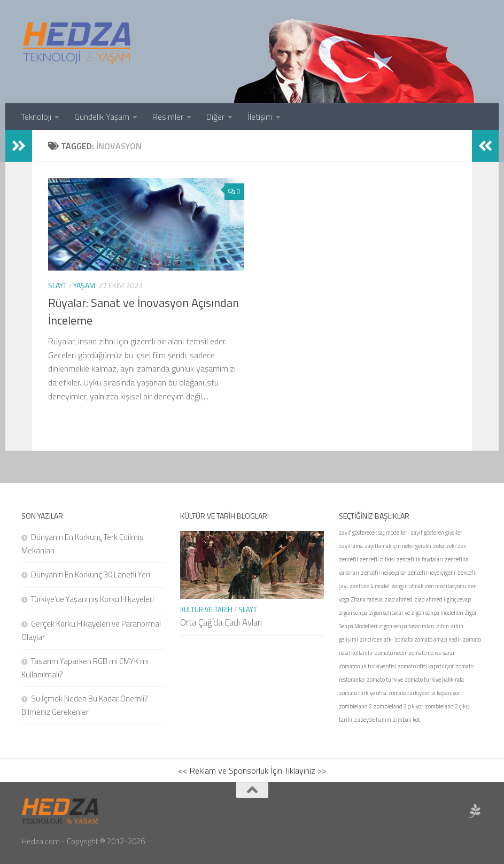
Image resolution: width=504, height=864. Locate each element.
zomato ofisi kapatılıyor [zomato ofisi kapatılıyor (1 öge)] (426, 666)
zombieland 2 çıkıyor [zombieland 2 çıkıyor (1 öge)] (398, 706)
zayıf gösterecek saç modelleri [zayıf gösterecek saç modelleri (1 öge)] (374, 533)
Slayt (57, 285)
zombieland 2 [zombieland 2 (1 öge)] (355, 706)
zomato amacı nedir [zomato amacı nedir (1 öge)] (438, 639)
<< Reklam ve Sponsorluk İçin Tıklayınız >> (252, 770)
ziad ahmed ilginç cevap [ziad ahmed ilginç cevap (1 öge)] (443, 599)
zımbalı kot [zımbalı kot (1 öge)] (406, 720)
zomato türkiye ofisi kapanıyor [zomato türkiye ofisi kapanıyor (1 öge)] (424, 693)
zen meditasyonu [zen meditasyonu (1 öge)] (445, 586)
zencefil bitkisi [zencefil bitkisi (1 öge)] (377, 559)
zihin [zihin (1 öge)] (443, 626)
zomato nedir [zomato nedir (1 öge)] (391, 653)
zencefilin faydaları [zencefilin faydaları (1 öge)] (420, 559)
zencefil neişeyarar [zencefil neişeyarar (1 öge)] (383, 573)
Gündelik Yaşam (102, 117)
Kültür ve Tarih (206, 610)
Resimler (168, 117)
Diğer (215, 117)
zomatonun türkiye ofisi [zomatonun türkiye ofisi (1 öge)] (367, 666)
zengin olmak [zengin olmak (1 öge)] (407, 586)
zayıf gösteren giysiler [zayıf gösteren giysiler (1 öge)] (436, 533)
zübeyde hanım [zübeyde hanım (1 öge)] (373, 720)
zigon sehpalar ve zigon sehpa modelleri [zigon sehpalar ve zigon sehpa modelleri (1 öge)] (416, 613)
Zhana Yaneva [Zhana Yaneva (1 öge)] (367, 599)
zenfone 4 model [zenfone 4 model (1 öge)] (370, 586)
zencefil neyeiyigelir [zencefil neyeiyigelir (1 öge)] (432, 573)
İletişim (260, 117)
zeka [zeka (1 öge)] (439, 546)
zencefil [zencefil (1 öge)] (348, 559)
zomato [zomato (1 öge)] (404, 639)
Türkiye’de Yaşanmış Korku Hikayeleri (92, 599)
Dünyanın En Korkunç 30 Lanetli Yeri (91, 574)
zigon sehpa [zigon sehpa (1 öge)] (353, 613)
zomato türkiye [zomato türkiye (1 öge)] (385, 680)
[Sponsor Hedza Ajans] (475, 811)
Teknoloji (36, 117)
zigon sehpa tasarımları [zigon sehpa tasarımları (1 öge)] (407, 626)
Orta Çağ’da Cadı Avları (221, 622)
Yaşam (84, 285)
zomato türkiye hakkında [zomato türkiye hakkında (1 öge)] (434, 680)
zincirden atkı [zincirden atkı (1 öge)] (376, 639)
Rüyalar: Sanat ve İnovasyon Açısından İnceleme (144, 311)
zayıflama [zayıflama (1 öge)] (351, 546)
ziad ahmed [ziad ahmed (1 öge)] (398, 599)
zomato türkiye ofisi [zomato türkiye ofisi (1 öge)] (363, 693)
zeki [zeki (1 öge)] (451, 546)
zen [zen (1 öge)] (462, 546)
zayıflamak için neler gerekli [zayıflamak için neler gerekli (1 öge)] (398, 546)
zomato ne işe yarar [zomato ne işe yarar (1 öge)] (432, 653)
